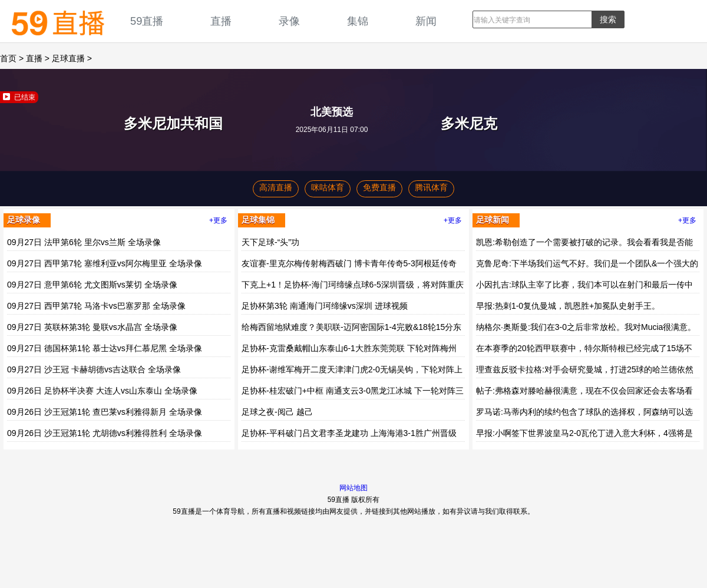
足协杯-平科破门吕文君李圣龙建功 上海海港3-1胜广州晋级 (349, 433)
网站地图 (353, 488)
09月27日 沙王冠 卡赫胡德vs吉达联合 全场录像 (94, 369)
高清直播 (276, 187)
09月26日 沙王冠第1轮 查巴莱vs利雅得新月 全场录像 (105, 412)
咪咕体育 (328, 187)
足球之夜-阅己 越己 (277, 412)
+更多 (218, 220)
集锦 (358, 21)
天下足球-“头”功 (270, 242)
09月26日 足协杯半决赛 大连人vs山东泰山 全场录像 (102, 391)
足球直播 (68, 58)
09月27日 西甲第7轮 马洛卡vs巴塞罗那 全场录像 (96, 306)
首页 (8, 58)
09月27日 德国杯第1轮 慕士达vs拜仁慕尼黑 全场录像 (105, 348)
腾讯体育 (431, 187)
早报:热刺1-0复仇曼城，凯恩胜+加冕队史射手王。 (568, 306)
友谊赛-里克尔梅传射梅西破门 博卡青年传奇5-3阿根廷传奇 (349, 263)
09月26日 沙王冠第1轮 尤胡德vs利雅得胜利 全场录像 (105, 433)
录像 (289, 21)
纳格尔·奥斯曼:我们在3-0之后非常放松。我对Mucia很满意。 (586, 327)
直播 (221, 21)
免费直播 (379, 187)
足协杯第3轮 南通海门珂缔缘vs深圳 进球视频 (325, 306)
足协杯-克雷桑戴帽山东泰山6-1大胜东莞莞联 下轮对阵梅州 (349, 348)
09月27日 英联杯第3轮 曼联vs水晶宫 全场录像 (92, 327)
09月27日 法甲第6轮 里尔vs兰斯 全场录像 (84, 242)
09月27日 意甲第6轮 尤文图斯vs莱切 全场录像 (92, 285)
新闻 (426, 21)
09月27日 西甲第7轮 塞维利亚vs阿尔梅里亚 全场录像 (105, 263)
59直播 (147, 21)
